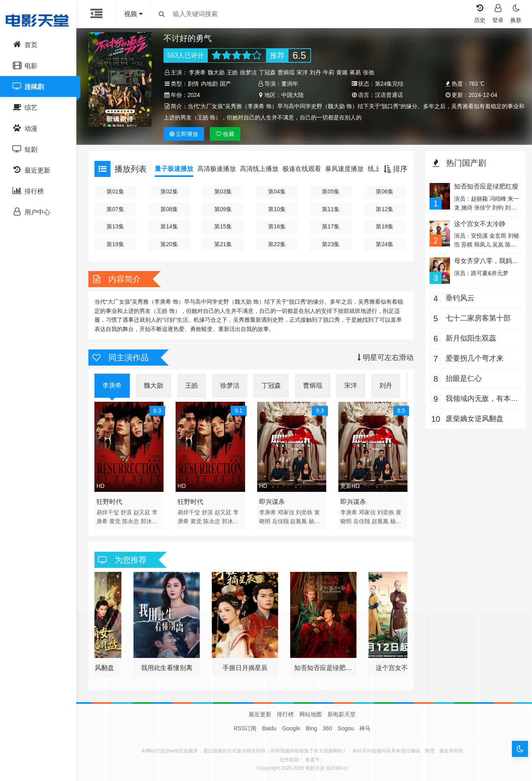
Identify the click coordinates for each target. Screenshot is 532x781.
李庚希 (197, 72)
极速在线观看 (302, 169)
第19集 (115, 244)
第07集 (115, 209)
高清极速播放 (217, 169)
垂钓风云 (460, 298)
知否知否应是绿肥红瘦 (486, 186)
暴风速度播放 (344, 169)
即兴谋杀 (272, 502)
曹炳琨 (286, 72)
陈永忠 (131, 521)
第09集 (223, 209)
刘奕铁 (304, 512)
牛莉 (329, 72)
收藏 (225, 134)
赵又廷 (142, 512)
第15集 (223, 226)
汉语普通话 (389, 95)
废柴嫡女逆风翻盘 (475, 419)
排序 (396, 169)
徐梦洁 (248, 72)
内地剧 (209, 84)
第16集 (277, 226)
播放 (184, 134)
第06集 (385, 191)
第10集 (277, 209)
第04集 (277, 191)
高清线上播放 (259, 169)
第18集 (385, 226)
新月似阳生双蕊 (471, 338)
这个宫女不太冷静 (480, 224)
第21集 (223, 244)
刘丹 (315, 72)
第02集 (169, 191)
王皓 (232, 72)
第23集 (331, 244)
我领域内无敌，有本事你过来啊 (482, 400)
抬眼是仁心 (464, 378)
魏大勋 (216, 72)
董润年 (290, 84)
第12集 (385, 209)
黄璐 (342, 72)
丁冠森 (267, 72)
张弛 (368, 72)
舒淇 (126, 512)
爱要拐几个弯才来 (475, 358)
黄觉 (115, 521)
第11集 (331, 209)
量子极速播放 (174, 169)
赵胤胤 (299, 521)
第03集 (223, 191)
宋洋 (302, 72)
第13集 (115, 226)
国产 (225, 84)
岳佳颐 (280, 521)
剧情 (193, 84)
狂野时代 (109, 502)
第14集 (169, 226)
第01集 (115, 191)
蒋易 (355, 72)
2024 (194, 95)
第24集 (385, 244)
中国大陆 (293, 95)
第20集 (169, 244)
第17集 (331, 226)
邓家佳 (286, 512)
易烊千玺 (108, 512)
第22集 (277, 244)
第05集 (331, 191)
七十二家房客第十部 (478, 318)
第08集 (169, 209)
